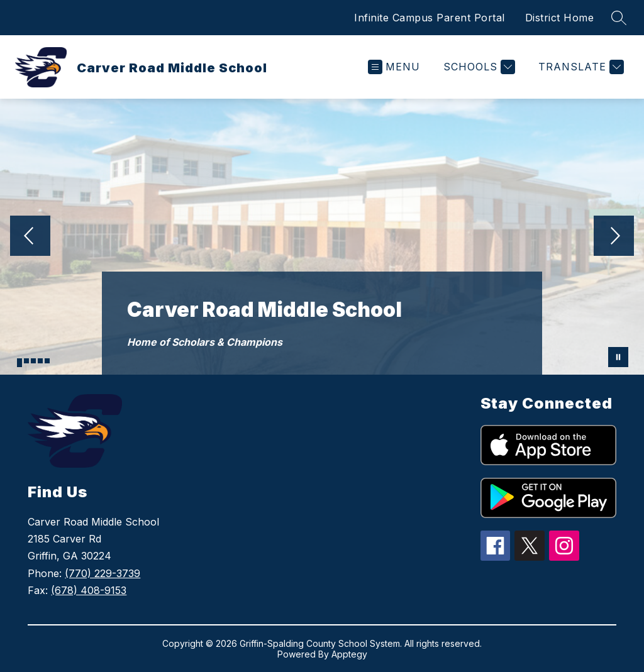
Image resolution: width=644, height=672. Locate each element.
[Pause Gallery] (618, 357)
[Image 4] (40, 361)
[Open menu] (394, 67)
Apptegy (349, 654)
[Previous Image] (30, 237)
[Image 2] (26, 361)
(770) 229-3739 (103, 573)
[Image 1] (19, 363)
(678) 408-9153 (89, 590)
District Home (560, 18)
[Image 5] (47, 361)
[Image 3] (33, 361)
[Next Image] (614, 237)
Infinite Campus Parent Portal (430, 18)
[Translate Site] (580, 67)
